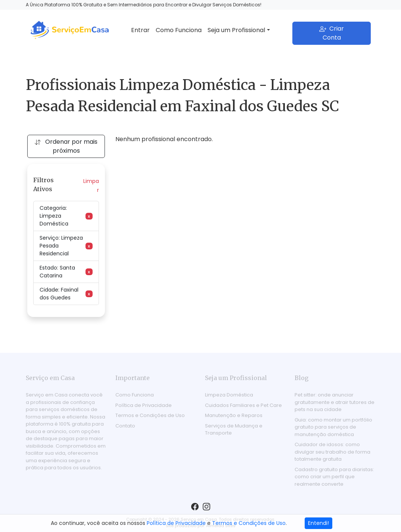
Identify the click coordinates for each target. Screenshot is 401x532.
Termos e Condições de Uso (150, 415)
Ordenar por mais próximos (66, 146)
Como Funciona (179, 30)
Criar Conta (332, 33)
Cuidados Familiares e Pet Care (243, 405)
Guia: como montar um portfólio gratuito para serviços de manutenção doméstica (333, 427)
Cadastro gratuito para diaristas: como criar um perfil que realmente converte (334, 477)
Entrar (140, 30)
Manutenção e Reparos (234, 415)
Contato (125, 426)
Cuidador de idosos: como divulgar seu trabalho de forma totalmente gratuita (332, 452)
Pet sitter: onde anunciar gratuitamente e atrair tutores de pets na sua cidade (335, 402)
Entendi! (318, 523)
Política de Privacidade (144, 405)
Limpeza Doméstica (229, 395)
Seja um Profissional (236, 30)
